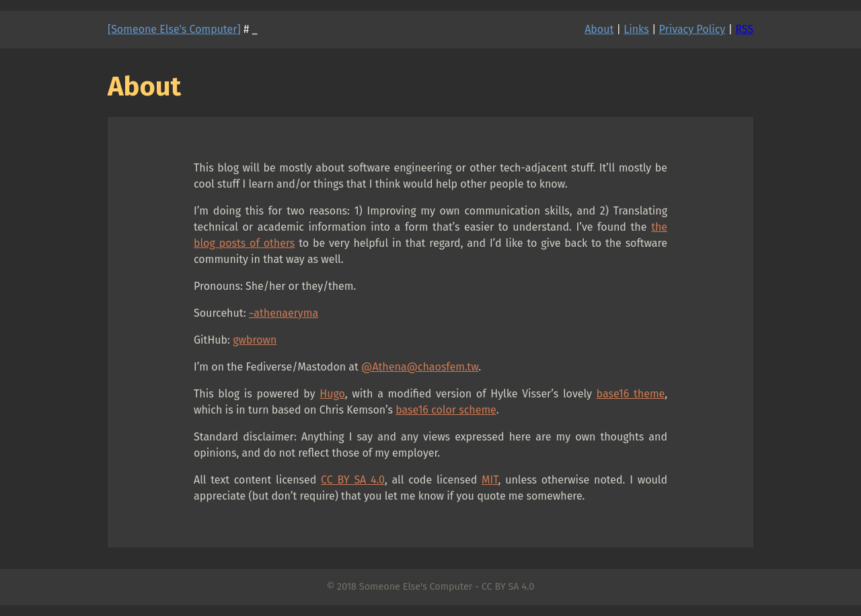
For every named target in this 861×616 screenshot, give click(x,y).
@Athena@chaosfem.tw (420, 367)
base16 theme (631, 394)
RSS (744, 29)
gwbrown (255, 340)
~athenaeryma (284, 313)
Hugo (332, 394)
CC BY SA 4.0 (353, 480)
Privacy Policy (692, 29)
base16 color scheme (446, 410)
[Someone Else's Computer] (174, 29)
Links (636, 29)
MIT (490, 480)
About (599, 29)
